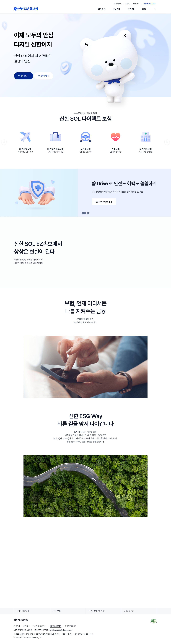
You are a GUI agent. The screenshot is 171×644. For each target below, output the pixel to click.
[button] (167, 142)
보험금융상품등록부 (39, 626)
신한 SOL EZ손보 (150, 3)
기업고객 (137, 3)
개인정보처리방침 (55, 626)
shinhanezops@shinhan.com (61, 630)
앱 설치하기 (44, 76)
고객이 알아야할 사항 (97, 612)
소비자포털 (118, 4)
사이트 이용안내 (23, 612)
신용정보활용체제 (71, 626)
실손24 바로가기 (30, 202)
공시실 (127, 4)
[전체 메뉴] (155, 9)
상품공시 (17, 626)
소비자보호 (57, 612)
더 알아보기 (24, 76)
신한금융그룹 (129, 612)
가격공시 (26, 626)
